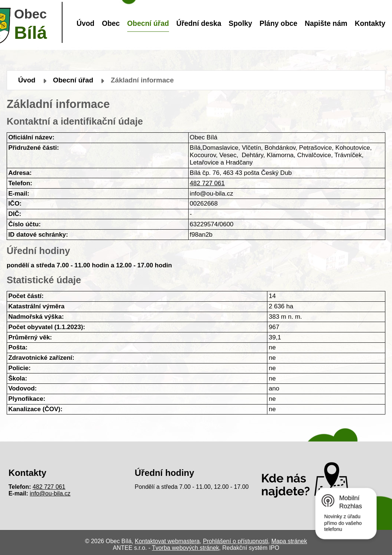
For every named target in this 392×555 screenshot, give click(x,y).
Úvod (85, 23)
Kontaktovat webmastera (167, 541)
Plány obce (278, 23)
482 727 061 (207, 183)
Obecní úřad (148, 23)
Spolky (240, 23)
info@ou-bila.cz (50, 493)
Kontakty (370, 23)
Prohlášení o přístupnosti (236, 541)
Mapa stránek (289, 541)
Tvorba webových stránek (185, 548)
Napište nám (326, 23)
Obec (111, 23)
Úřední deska (199, 23)
